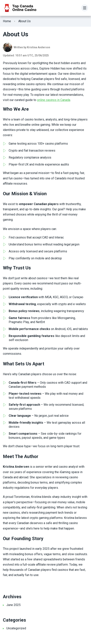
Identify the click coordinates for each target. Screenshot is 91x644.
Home (7, 21)
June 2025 (13, 605)
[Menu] (85, 8)
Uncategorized (16, 628)
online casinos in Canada (54, 100)
